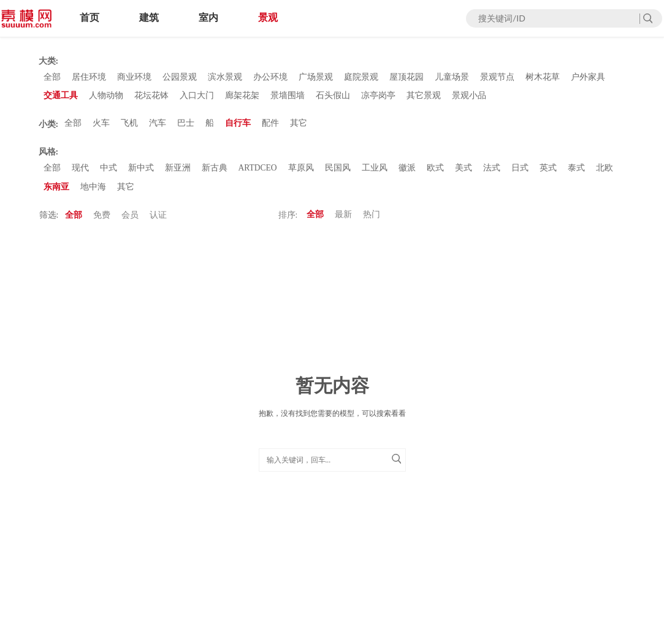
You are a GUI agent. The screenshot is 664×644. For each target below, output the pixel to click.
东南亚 (56, 192)
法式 (493, 172)
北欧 (606, 172)
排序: (288, 220)
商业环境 (134, 78)
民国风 (339, 172)
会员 (130, 220)
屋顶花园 (406, 78)
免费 (102, 220)
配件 (270, 126)
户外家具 (588, 78)
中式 (109, 172)
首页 (90, 17)
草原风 (302, 172)
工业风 (376, 172)
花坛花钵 (151, 97)
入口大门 (197, 97)
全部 (52, 78)
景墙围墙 (288, 97)
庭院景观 (361, 78)
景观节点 (497, 78)
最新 (343, 220)
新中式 (141, 172)
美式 (465, 172)
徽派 (408, 172)
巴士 (186, 126)
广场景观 (316, 78)
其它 (299, 126)
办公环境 (270, 78)
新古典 (215, 172)
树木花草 (543, 78)
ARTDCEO (258, 172)
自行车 (238, 126)
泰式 (578, 172)
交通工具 (61, 97)
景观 (268, 17)
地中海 (93, 192)
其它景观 (424, 97)
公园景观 (180, 78)
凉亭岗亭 (378, 97)
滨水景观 (225, 78)
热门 (372, 220)
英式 (549, 172)
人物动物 (106, 97)
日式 (521, 172)
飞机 (129, 126)
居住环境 (89, 78)
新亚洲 (178, 172)
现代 (80, 172)
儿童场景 (452, 78)
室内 (208, 17)
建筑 (149, 17)
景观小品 (469, 97)
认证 (158, 220)
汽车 (158, 126)
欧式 (437, 172)
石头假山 (333, 97)
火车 (101, 126)
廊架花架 (242, 97)
